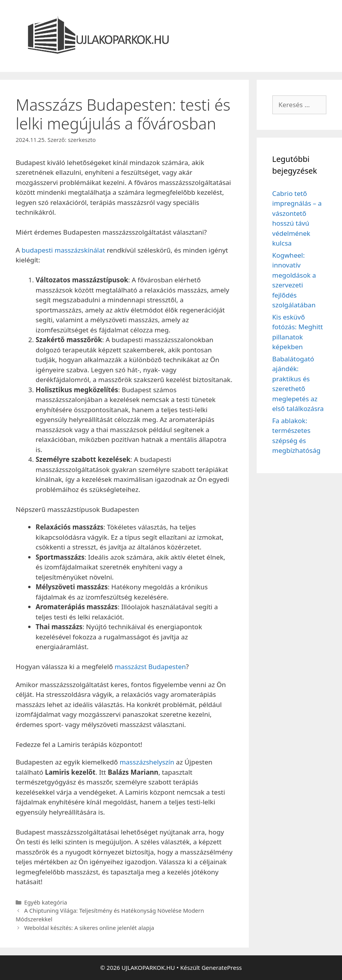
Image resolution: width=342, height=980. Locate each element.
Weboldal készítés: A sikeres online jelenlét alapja (89, 928)
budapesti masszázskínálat (63, 250)
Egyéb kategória (46, 902)
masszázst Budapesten (150, 667)
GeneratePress (222, 967)
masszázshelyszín (147, 762)
